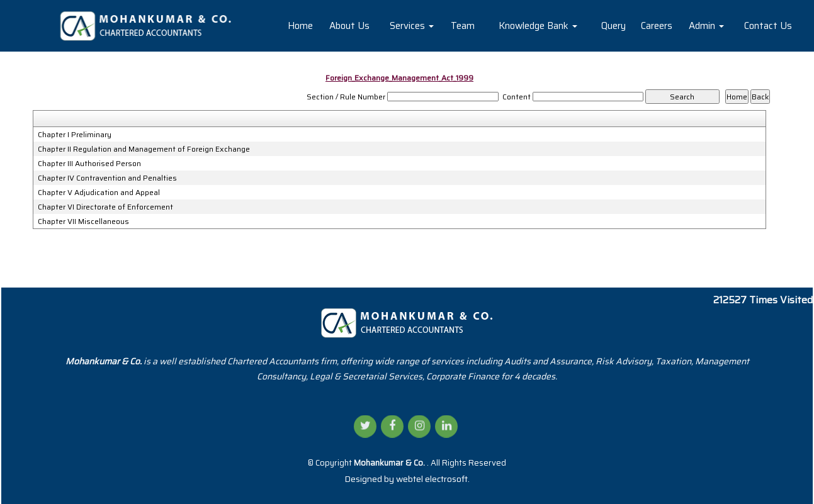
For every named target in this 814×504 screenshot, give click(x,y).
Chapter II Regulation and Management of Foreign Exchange (144, 149)
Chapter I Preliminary (75, 135)
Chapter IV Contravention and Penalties (107, 178)
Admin (706, 26)
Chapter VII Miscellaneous (83, 221)
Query (613, 26)
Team (463, 26)
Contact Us (768, 26)
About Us (349, 26)
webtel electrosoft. (433, 479)
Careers (657, 26)
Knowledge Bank (538, 26)
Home (300, 26)
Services (412, 26)
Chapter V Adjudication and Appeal (99, 193)
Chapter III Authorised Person (89, 164)
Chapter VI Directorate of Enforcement (105, 207)
